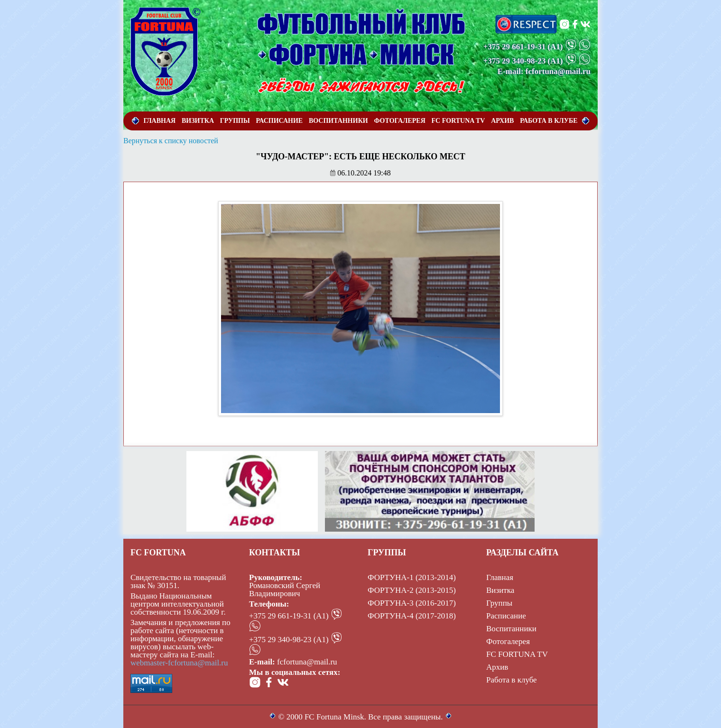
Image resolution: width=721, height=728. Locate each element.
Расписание (506, 616)
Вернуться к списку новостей (171, 141)
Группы (499, 603)
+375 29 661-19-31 (515, 47)
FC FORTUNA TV (517, 654)
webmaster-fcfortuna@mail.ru (179, 663)
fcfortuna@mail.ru (307, 662)
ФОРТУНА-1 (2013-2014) (412, 577)
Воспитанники (511, 629)
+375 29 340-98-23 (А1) (289, 640)
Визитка (500, 590)
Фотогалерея (508, 641)
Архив (497, 667)
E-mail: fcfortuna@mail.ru (544, 71)
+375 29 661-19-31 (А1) (289, 616)
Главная (500, 577)
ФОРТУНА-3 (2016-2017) (412, 603)
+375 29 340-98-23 (515, 61)
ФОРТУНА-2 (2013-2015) (412, 590)
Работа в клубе (512, 680)
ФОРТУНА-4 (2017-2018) (412, 616)
